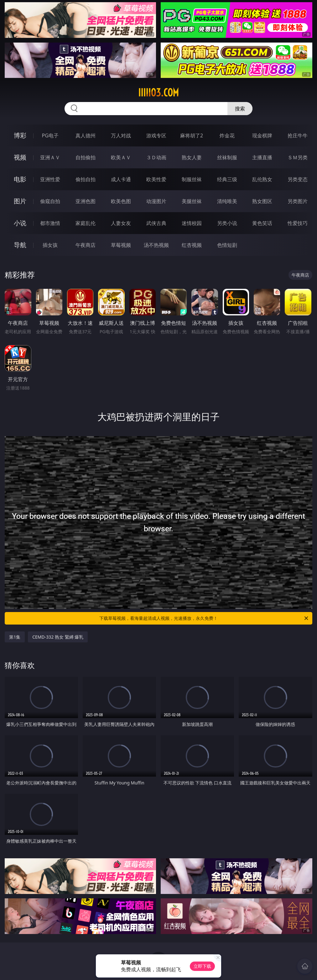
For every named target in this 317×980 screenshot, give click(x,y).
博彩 (20, 135)
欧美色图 (121, 201)
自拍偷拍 (86, 157)
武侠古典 (156, 223)
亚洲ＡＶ (50, 157)
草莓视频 (121, 245)
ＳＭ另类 (298, 157)
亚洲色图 (86, 201)
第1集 (15, 637)
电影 (20, 179)
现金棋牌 (262, 135)
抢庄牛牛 (298, 135)
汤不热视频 (156, 245)
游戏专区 (156, 135)
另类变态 (298, 179)
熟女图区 (262, 201)
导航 (20, 245)
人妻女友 (121, 223)
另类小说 (227, 223)
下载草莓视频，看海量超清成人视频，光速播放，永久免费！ (204, 618)
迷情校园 (192, 223)
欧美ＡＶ (121, 157)
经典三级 (227, 179)
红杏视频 (192, 245)
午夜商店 (86, 245)
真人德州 (86, 135)
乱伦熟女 (262, 179)
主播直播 (262, 157)
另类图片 (298, 201)
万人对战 (121, 135)
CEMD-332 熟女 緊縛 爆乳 (58, 637)
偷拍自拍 (86, 179)
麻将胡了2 (192, 135)
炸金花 (227, 135)
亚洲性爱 (50, 179)
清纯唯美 (227, 201)
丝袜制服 (227, 157)
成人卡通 (121, 179)
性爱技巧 (298, 223)
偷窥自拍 (50, 201)
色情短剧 (227, 245)
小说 (20, 223)
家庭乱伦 (86, 223)
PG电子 (50, 135)
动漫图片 (156, 201)
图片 (20, 201)
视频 (20, 157)
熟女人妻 (192, 157)
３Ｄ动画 (156, 157)
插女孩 (50, 245)
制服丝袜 (192, 179)
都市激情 (50, 223)
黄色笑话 (262, 223)
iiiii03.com (158, 93)
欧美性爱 (156, 179)
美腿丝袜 (192, 201)
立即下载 (202, 966)
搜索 (240, 109)
